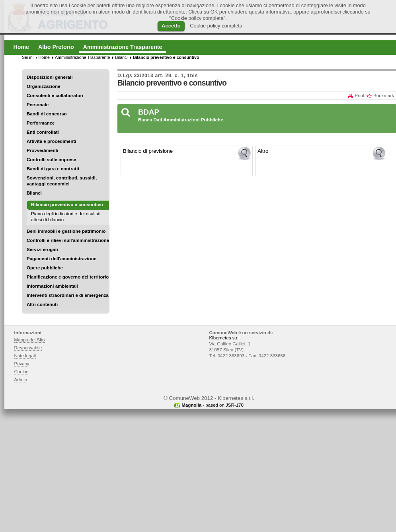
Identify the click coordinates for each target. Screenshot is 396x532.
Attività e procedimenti (51, 141)
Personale (38, 105)
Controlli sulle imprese (51, 160)
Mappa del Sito (30, 340)
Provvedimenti (42, 150)
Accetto (171, 26)
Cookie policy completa (216, 26)
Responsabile (28, 348)
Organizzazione (44, 86)
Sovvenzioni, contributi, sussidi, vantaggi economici (62, 181)
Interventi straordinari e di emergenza (68, 295)
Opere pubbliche (45, 268)
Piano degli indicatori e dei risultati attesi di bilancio (66, 217)
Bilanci (34, 193)
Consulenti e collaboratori (55, 95)
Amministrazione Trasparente (82, 57)
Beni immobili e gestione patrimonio (66, 231)
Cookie (21, 372)
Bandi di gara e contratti (53, 169)
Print (359, 95)
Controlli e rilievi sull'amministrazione (68, 240)
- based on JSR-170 (213, 405)
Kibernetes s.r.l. (225, 338)
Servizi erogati (42, 249)
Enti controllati (43, 132)
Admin (21, 380)
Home (44, 57)
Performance (41, 123)
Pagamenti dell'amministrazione (61, 259)
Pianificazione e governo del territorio (68, 277)
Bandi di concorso (47, 114)
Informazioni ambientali (52, 286)
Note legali (25, 356)
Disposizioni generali (50, 77)
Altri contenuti (42, 304)
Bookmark (384, 95)
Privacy (22, 364)
